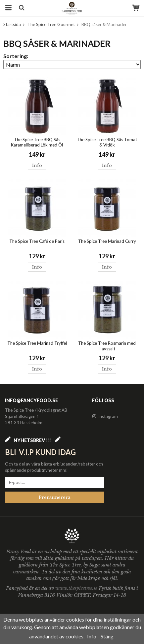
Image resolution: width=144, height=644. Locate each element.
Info (37, 165)
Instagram (105, 416)
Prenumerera (55, 497)
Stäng (107, 636)
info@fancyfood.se (31, 400)
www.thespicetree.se (77, 588)
